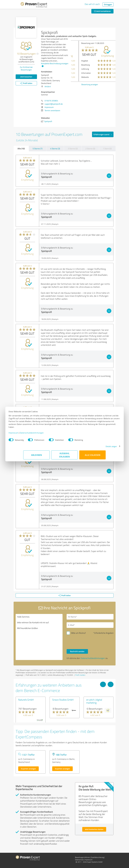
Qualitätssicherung (97, 857)
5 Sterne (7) (38, 149)
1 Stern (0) (107, 149)
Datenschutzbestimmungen (47, 434)
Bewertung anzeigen (82, 84)
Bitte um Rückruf (78, 633)
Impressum (28, 434)
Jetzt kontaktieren (102, 11)
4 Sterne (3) (55, 149)
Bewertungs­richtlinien (82, 857)
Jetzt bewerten (26, 77)
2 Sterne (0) (90, 149)
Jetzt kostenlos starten (94, 829)
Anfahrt (48, 86)
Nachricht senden (77, 651)
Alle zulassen (93, 456)
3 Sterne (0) (73, 149)
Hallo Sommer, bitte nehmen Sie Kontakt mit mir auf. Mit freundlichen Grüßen (39, 637)
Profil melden (80, 675)
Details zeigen (96, 448)
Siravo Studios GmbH (63, 700)
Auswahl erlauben (64, 456)
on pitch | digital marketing (94, 701)
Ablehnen (36, 456)
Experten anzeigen (28, 769)
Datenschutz (79, 860)
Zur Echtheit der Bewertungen (26, 68)
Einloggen (108, 4)
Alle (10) (21, 148)
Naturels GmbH (26, 700)
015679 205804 (51, 101)
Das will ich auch (92, 4)
